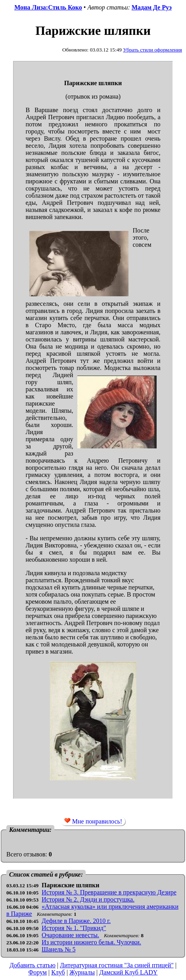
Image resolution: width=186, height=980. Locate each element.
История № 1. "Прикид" (74, 928)
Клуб (58, 972)
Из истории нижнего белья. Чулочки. (91, 942)
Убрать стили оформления (152, 50)
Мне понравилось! (93, 821)
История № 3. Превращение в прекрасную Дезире (109, 892)
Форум (38, 972)
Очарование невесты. (70, 935)
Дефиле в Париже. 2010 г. (76, 921)
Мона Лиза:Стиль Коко (48, 7)
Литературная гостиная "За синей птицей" (117, 965)
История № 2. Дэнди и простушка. (88, 899)
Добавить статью (33, 965)
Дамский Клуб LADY (128, 972)
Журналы (82, 972)
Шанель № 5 (58, 949)
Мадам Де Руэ (152, 7)
